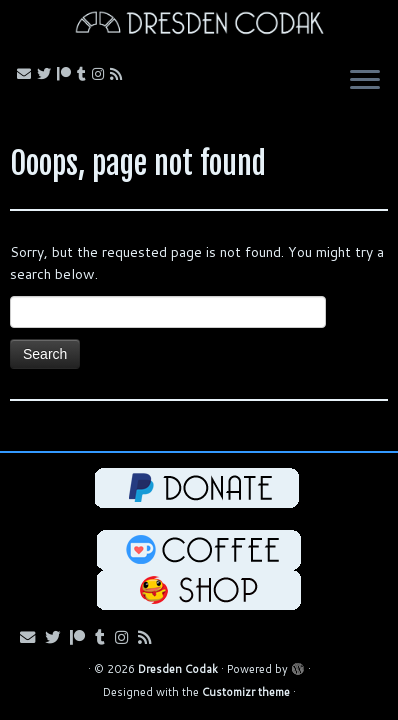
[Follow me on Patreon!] (67, 74)
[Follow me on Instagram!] (101, 74)
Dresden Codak (178, 669)
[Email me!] (27, 74)
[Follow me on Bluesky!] (47, 74)
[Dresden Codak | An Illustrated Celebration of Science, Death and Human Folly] (199, 25)
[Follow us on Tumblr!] (84, 74)
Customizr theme (246, 692)
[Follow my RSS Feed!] (119, 74)
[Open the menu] (365, 82)
